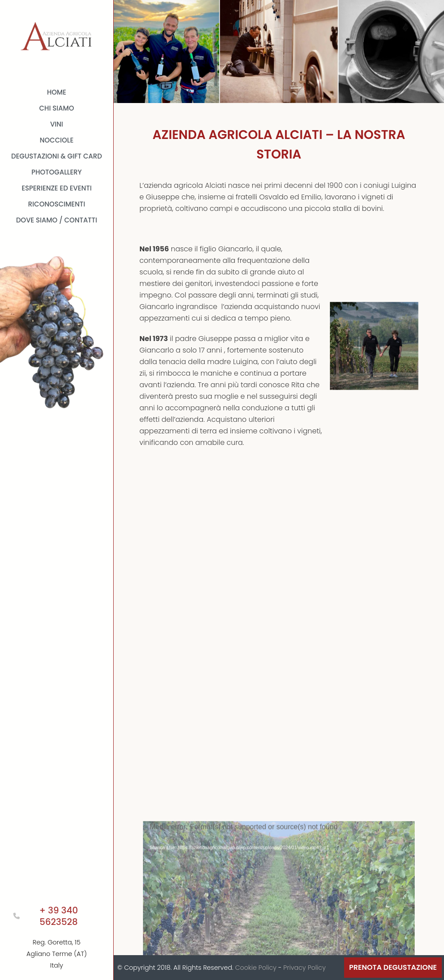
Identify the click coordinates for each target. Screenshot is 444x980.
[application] (279, 887)
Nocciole (56, 140)
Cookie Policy (256, 968)
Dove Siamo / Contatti (57, 220)
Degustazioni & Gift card (56, 156)
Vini (57, 124)
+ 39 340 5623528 (59, 916)
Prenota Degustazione (393, 967)
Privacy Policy (304, 968)
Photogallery (57, 172)
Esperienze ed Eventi (57, 188)
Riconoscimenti (56, 204)
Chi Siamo (57, 108)
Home (57, 92)
